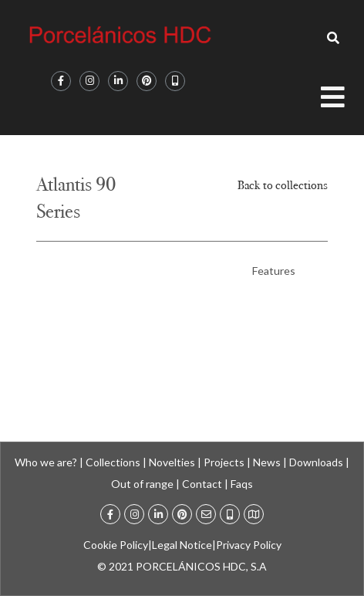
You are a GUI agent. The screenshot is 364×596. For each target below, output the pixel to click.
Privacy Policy (249, 545)
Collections (113, 462)
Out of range (142, 484)
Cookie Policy (116, 545)
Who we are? (46, 462)
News (267, 462)
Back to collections (283, 185)
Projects (224, 462)
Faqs (242, 484)
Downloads (316, 462)
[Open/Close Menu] (342, 103)
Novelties (172, 462)
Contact (202, 484)
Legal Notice (182, 545)
